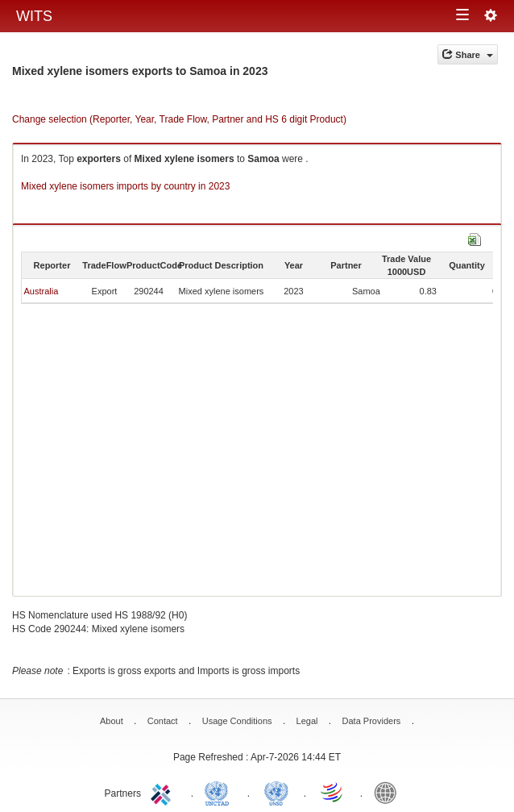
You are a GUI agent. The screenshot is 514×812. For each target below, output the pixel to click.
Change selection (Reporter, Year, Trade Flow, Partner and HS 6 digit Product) (179, 119)
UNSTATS (276, 792)
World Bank (389, 792)
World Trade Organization (333, 792)
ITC (164, 792)
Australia (41, 291)
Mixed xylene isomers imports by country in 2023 (125, 186)
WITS (34, 16)
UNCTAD (220, 792)
